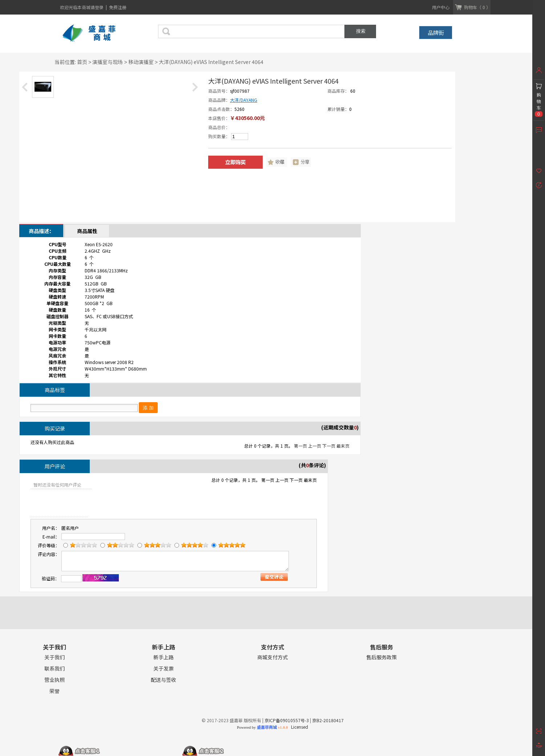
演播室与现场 (108, 62)
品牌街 (436, 33)
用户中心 (441, 7)
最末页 (343, 446)
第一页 (300, 446)
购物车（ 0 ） (477, 7)
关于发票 (163, 669)
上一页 (315, 446)
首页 (82, 62)
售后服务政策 (381, 657)
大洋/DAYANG (244, 100)
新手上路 (163, 657)
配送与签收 (163, 680)
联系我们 (54, 669)
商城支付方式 (272, 657)
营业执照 (54, 680)
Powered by (262, 727)
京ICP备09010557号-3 (287, 720)
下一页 (329, 446)
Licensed (298, 727)
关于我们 (54, 657)
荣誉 (54, 691)
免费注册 (118, 7)
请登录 (98, 7)
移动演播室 (141, 62)
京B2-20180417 (328, 720)
